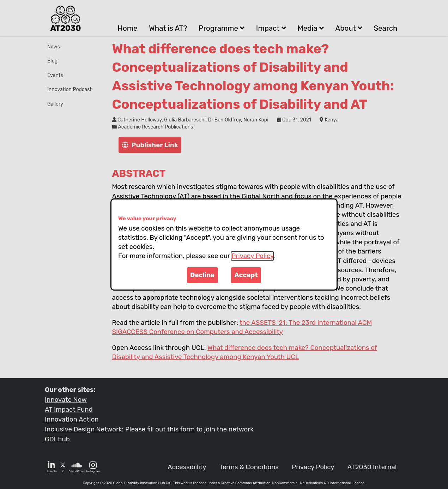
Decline (202, 275)
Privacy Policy (252, 256)
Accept (246, 275)
